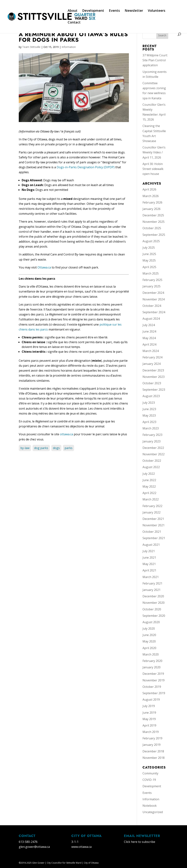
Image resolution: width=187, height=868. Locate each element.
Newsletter (134, 11)
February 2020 (152, 661)
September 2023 (154, 390)
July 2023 (149, 403)
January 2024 (152, 364)
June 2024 (149, 331)
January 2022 (152, 512)
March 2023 (151, 428)
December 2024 (153, 293)
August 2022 (151, 467)
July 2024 (149, 325)
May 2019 (149, 719)
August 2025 (151, 241)
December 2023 (153, 370)
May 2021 (149, 564)
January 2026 (152, 209)
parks (68, 448)
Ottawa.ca (45, 267)
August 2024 (151, 319)
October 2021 (152, 532)
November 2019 (154, 680)
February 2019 (152, 738)
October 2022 (152, 461)
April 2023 (149, 422)
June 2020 (149, 635)
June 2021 (149, 558)
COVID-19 (149, 780)
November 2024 (154, 299)
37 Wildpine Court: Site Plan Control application (155, 60)
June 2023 (149, 409)
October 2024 (152, 306)
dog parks (41, 448)
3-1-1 (75, 842)
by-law (25, 448)
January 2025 (152, 286)
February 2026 (152, 202)
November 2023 (154, 377)
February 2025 (152, 280)
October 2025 (152, 228)
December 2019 (153, 674)
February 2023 (152, 435)
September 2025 (154, 235)
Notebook (150, 806)
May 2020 (149, 641)
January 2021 (152, 590)
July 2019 (149, 706)
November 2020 (154, 603)
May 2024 (149, 338)
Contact (74, 23)
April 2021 (149, 570)
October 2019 (152, 687)
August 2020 (151, 622)
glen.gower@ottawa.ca (34, 847)
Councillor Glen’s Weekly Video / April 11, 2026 (154, 152)
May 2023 (149, 415)
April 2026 (149, 189)
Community (150, 773)
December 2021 (153, 519)
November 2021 (154, 525)
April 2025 (149, 267)
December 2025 (153, 215)
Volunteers (157, 11)
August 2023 (151, 396)
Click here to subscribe (140, 842)
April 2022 (149, 493)
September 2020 (154, 616)
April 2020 (149, 648)
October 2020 (152, 609)
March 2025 (151, 273)
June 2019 (149, 713)
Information (69, 47)
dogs (56, 448)
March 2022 (151, 499)
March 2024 (151, 351)
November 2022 (154, 454)
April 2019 (149, 725)
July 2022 (149, 474)
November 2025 (154, 222)
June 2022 (149, 480)
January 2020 (152, 667)
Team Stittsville (31, 47)
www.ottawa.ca (81, 847)
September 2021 (154, 538)
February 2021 (152, 583)
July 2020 (149, 629)
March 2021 (151, 577)
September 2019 (154, 693)
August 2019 (151, 700)
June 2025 (149, 254)
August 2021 (151, 545)
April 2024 (149, 344)
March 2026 (151, 196)
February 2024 (152, 357)
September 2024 (154, 312)
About (73, 11)
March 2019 (151, 732)
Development (93, 11)
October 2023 (152, 383)
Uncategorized (153, 812)
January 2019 (152, 745)
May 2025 (149, 260)
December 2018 (153, 751)
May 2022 (149, 486)
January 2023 (152, 441)
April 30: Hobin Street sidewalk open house (153, 169)
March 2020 (151, 654)
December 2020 (153, 596)
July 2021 (149, 551)
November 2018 (154, 758)
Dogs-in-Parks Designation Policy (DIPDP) (86, 167)
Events (114, 11)
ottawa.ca (66, 434)
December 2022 (153, 448)
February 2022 (152, 506)
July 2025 (149, 248)
